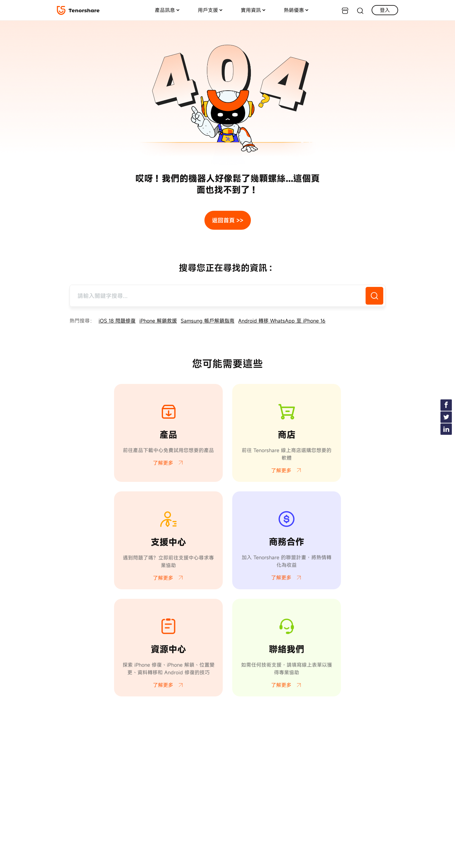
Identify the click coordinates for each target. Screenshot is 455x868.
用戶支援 (208, 10)
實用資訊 (251, 10)
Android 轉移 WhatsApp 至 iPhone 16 (282, 321)
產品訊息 (165, 10)
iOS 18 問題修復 (117, 321)
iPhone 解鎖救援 (158, 321)
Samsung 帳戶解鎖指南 (208, 321)
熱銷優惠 (294, 10)
